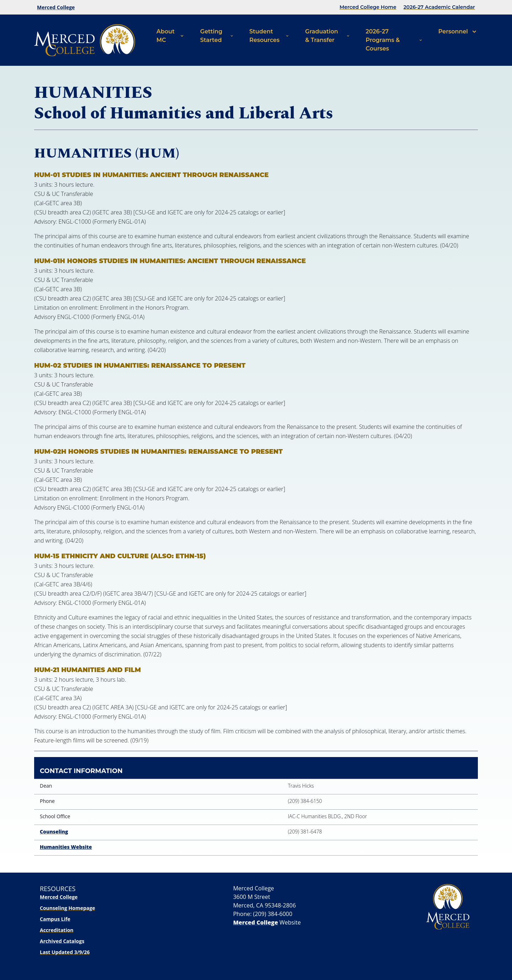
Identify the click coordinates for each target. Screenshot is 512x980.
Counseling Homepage (67, 908)
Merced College (56, 7)
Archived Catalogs (62, 941)
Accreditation (57, 930)
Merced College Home (368, 7)
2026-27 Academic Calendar (439, 7)
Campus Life (55, 919)
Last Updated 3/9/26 (65, 952)
